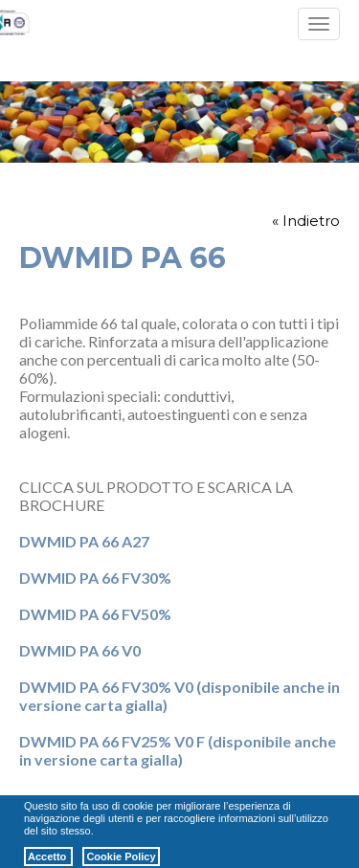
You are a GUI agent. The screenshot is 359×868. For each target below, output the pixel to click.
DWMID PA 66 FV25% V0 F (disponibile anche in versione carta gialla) (178, 750)
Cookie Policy (121, 857)
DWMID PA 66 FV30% (95, 578)
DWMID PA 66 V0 (80, 650)
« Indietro (306, 221)
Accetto (48, 857)
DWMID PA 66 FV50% (95, 614)
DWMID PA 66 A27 (84, 541)
